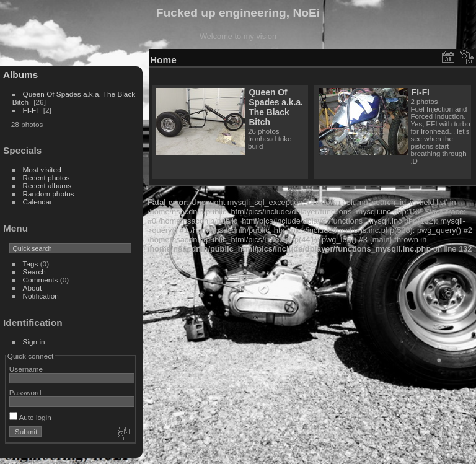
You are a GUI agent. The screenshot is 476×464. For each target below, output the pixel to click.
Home (163, 60)
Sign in (34, 342)
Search (34, 272)
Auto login (30, 417)
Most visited (42, 169)
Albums (20, 75)
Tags (31, 264)
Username (26, 369)
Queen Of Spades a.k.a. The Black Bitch (276, 107)
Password (25, 392)
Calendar (38, 202)
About (33, 288)
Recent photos (46, 177)
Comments (41, 280)
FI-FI (31, 110)
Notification (41, 296)
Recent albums (47, 186)
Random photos (49, 194)
